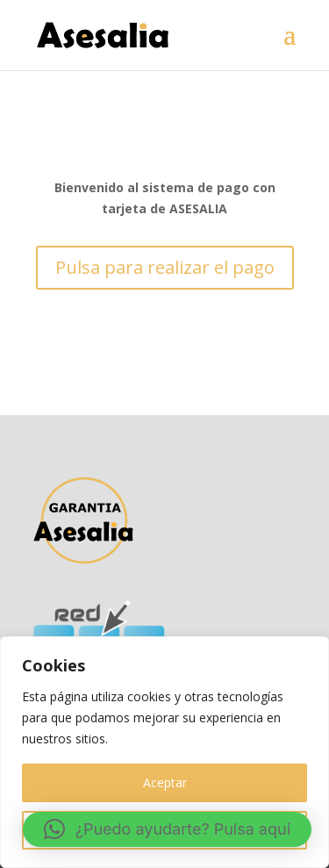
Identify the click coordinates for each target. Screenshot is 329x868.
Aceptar (165, 782)
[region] (164, 752)
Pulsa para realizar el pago (165, 267)
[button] (167, 829)
